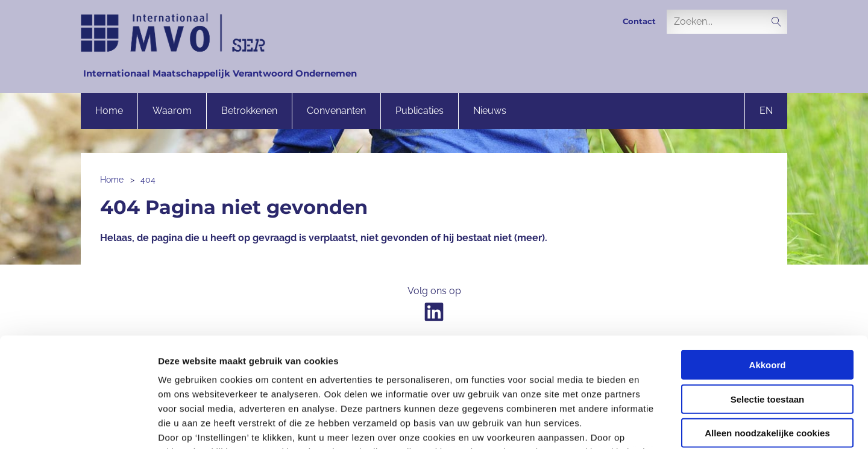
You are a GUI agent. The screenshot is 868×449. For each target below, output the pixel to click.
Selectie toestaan (768, 296)
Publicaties (420, 111)
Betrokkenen (249, 111)
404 (148, 180)
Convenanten (336, 111)
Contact (639, 21)
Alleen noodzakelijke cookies (767, 331)
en (766, 111)
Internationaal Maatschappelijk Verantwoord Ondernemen (220, 73)
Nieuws (490, 111)
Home (109, 111)
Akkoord (768, 262)
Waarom (172, 111)
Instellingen (648, 425)
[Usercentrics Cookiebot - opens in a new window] (78, 425)
